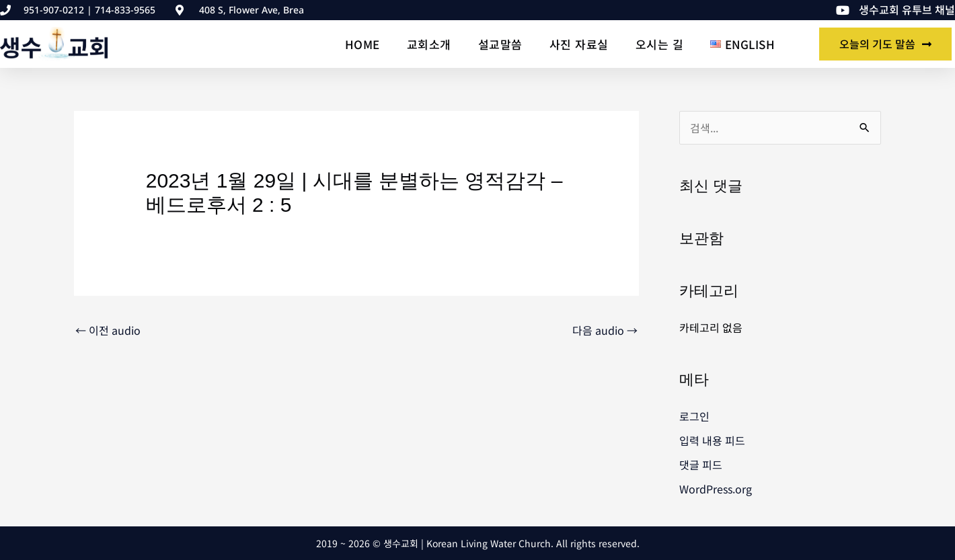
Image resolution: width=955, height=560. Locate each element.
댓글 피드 (701, 465)
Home (362, 44)
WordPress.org (716, 489)
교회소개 (429, 44)
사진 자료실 (579, 44)
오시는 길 (660, 44)
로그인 (694, 416)
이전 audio (108, 330)
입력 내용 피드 (712, 440)
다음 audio (605, 330)
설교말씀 (500, 44)
